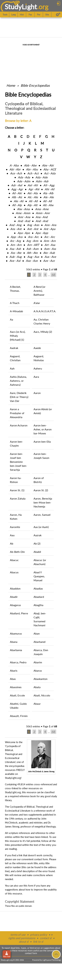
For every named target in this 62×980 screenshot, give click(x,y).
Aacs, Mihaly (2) (43, 332)
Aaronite (15, 527)
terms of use (18, 935)
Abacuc (14, 560)
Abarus (38, 671)
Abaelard (39, 597)
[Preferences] (58, 15)
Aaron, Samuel (42, 515)
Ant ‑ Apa (49, 229)
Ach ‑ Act (33, 173)
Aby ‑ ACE (50, 169)
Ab (12, 543)
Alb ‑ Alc (17, 197)
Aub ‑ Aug (16, 257)
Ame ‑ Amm (23, 213)
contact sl (46, 938)
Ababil (37, 552)
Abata (37, 687)
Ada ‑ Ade (41, 177)
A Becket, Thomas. (15, 289)
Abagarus (15, 605)
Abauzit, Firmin (19, 716)
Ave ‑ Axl (15, 261)
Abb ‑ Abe (30, 165)
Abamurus (16, 633)
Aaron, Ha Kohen (16, 517)
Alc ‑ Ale (33, 197)
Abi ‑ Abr (15, 169)
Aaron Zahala (18, 498)
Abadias (38, 588)
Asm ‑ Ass (50, 249)
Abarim (38, 662)
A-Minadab (16, 311)
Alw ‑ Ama (23, 209)
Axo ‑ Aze (32, 261)
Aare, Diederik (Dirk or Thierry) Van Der (19, 397)
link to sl (38, 942)
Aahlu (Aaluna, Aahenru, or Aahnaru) (18, 381)
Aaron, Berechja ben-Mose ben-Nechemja (43, 502)
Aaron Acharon (19, 425)
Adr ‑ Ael (17, 185)
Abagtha (38, 605)
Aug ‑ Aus (33, 257)
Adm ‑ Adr (42, 181)
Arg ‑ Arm (32, 241)
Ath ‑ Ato (32, 253)
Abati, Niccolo (42, 695)
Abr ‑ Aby (32, 169)
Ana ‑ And (42, 217)
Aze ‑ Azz (49, 261)
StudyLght (21, 7)
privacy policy (39, 935)
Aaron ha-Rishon (16, 480)
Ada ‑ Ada (24, 177)
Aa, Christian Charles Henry (42, 321)
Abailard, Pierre (19, 613)
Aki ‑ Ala (32, 193)
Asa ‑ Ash (15, 249)
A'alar (37, 303)
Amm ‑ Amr (43, 213)
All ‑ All (47, 201)
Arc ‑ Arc (50, 237)
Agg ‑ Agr (17, 189)
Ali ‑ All (33, 201)
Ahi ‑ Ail (49, 189)
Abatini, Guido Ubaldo (18, 706)
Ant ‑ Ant (33, 229)
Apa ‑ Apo (24, 233)
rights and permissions (22, 938)
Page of (50, 269)
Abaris (14, 671)
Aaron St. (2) (41, 490)
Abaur (37, 704)
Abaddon (15, 588)
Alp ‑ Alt (32, 205)
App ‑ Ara (16, 237)
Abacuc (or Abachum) (40, 562)
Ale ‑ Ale (49, 197)
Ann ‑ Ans (50, 225)
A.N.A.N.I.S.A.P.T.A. (44, 311)
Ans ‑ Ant (16, 229)
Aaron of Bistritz (39, 480)
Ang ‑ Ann (33, 225)
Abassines (16, 687)
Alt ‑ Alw (48, 205)
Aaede (37, 348)
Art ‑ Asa (50, 245)
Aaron (37, 393)
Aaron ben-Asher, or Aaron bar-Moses (43, 429)
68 (53, 275)
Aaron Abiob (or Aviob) (43, 411)
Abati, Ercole (17, 695)
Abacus (14, 572)
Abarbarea (16, 650)
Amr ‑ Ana (24, 217)
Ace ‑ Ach (16, 173)
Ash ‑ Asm (32, 249)
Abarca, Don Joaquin (41, 652)
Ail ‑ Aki (17, 193)
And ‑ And (24, 221)
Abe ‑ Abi (48, 165)
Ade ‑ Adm (24, 181)
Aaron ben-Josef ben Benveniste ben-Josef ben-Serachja (19, 462)
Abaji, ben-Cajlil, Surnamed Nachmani (40, 619)
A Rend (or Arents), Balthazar (40, 291)
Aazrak (38, 535)
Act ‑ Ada (50, 173)
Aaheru (38, 368)
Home (11, 85)
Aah (12, 368)
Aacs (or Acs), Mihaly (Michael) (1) (18, 336)
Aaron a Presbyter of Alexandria (17, 413)
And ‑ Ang (15, 225)
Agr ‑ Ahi (34, 189)
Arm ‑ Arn (50, 241)
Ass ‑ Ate (16, 253)
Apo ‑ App (42, 233)
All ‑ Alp (17, 205)
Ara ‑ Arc (33, 237)
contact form (41, 859)
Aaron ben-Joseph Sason (41, 456)
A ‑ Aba (14, 165)
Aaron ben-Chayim (16, 444)
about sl (24, 942)
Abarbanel (40, 642)
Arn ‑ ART (33, 245)
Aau (12, 535)
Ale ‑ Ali (19, 201)
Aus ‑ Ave (50, 257)
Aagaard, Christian (15, 358)
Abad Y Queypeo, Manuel (39, 576)
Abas (13, 679)
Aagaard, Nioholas (39, 358)
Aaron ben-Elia (42, 442)
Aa (11, 319)
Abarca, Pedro (18, 662)
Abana (14, 642)
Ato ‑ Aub (49, 253)
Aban (37, 633)
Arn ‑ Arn (16, 245)
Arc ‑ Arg (15, 241)
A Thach (15, 303)
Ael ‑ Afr (33, 185)
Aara (36, 377)
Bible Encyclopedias (35, 85)
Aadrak (14, 348)
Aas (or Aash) (41, 527)
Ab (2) (37, 543)
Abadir (14, 597)
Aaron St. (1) (17, 490)
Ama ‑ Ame (42, 209)
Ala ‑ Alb (48, 193)
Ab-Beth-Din (17, 552)
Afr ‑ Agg (49, 185)
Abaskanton (41, 679)
